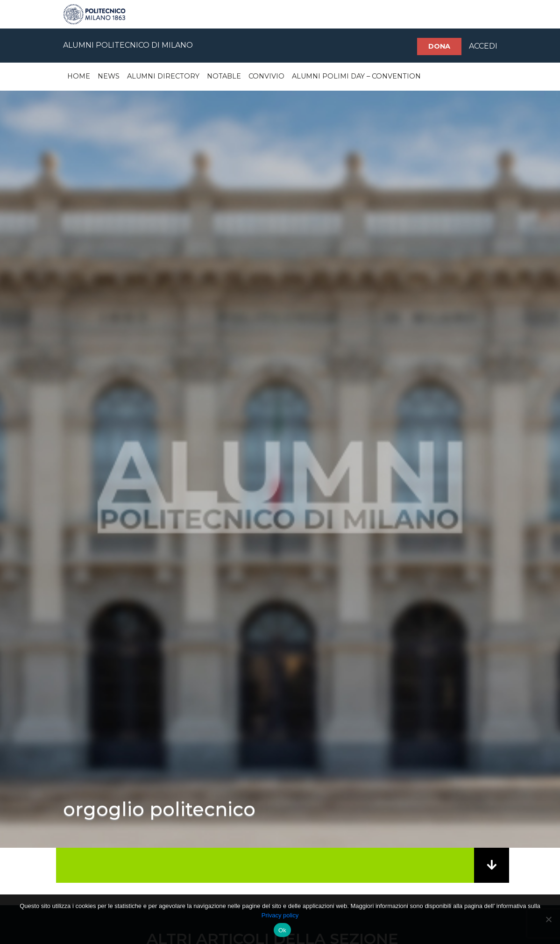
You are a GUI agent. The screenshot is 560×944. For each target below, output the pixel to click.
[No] (548, 919)
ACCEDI (483, 46)
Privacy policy (280, 915)
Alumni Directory (163, 76)
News (109, 76)
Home (79, 76)
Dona (439, 46)
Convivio (266, 76)
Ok (282, 930)
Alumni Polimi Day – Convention (356, 76)
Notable (224, 76)
